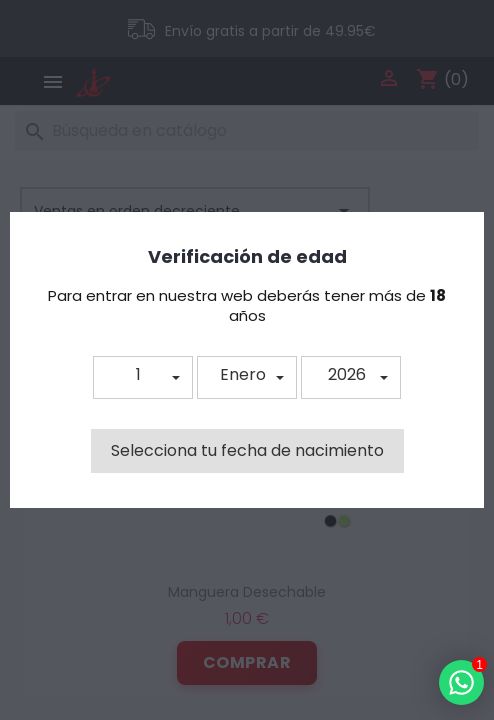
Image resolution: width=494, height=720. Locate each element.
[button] (143, 377)
